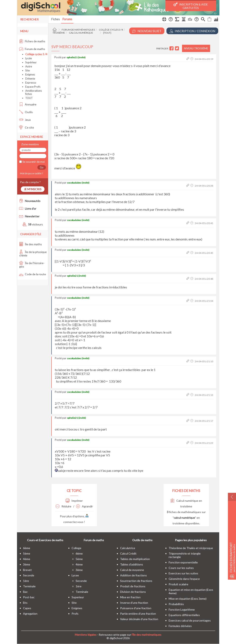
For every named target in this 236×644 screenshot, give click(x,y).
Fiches (56, 19)
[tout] (107, 33)
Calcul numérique (81, 33)
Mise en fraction (130, 597)
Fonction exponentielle (183, 562)
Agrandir (84, 506)
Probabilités (176, 604)
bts (25, 603)
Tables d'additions (132, 564)
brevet (27, 570)
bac (25, 592)
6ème (27, 548)
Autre (29, 66)
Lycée (29, 58)
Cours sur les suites (181, 568)
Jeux (25, 120)
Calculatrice (128, 548)
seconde (29, 575)
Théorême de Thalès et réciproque (191, 548)
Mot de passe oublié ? (31, 173)
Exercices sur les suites (183, 573)
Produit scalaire (178, 584)
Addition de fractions (133, 575)
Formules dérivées (180, 626)
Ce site (27, 127)
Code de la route (33, 274)
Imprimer (74, 501)
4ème (27, 559)
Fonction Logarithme (182, 609)
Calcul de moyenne (132, 570)
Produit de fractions (133, 586)
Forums (67, 19)
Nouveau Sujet (147, 31)
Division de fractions (133, 592)
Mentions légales (86, 635)
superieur (78, 597)
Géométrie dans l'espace (184, 579)
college (76, 548)
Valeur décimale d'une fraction (139, 619)
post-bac (29, 597)
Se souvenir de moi (33, 162)
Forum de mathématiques (78, 30)
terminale (29, 586)
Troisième (59, 33)
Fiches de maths (32, 41)
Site (28, 70)
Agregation (30, 614)
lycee (75, 575)
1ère (26, 581)
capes (27, 608)
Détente (30, 79)
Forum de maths (32, 49)
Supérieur (31, 62)
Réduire (63, 506)
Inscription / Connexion (192, 31)
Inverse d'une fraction (134, 603)
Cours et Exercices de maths (45, 540)
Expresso (31, 83)
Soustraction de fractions (136, 581)
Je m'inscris (33, 189)
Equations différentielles (184, 615)
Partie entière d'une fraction (138, 614)
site (74, 603)
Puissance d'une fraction (136, 608)
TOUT (29, 98)
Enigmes (30, 74)
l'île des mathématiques (147, 635)
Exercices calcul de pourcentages (190, 620)
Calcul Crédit (128, 553)
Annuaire (28, 104)
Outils (26, 112)
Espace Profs (33, 87)
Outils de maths (142, 540)
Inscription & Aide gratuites (191, 6)
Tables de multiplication (135, 559)
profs (75, 614)
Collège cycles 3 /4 (111, 30)
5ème (27, 553)
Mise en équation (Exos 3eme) (188, 599)
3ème (27, 564)
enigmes (77, 608)
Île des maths (31, 244)
